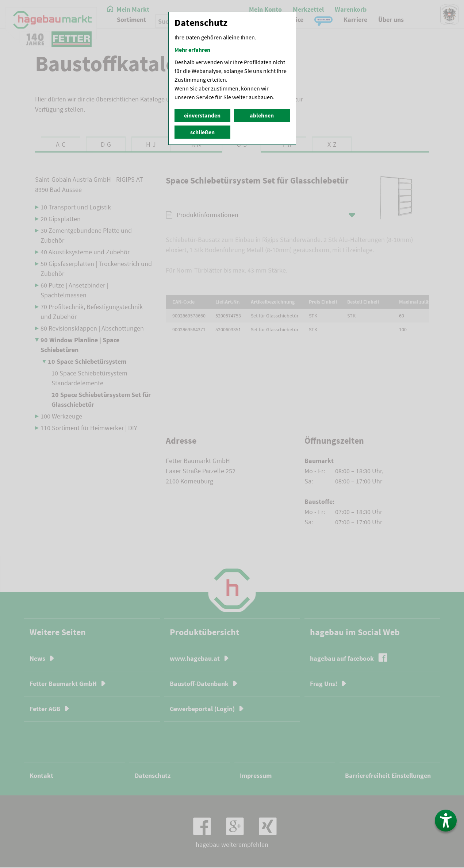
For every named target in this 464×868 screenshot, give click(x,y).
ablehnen (262, 115)
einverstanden (202, 115)
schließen (202, 132)
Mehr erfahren (192, 50)
